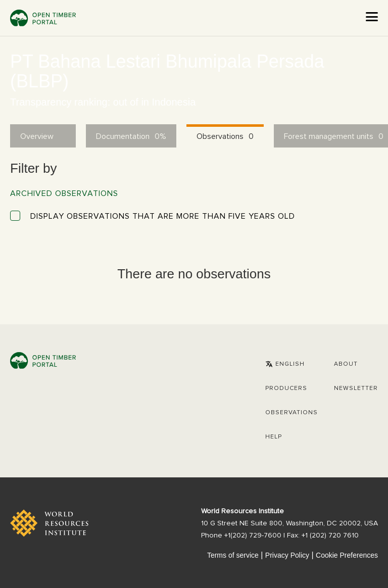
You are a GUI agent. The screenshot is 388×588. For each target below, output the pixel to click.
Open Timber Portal (43, 18)
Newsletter (356, 388)
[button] (285, 364)
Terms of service (233, 555)
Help (274, 437)
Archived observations (64, 193)
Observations (292, 413)
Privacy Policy (287, 555)
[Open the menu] (372, 17)
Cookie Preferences (347, 555)
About (346, 364)
